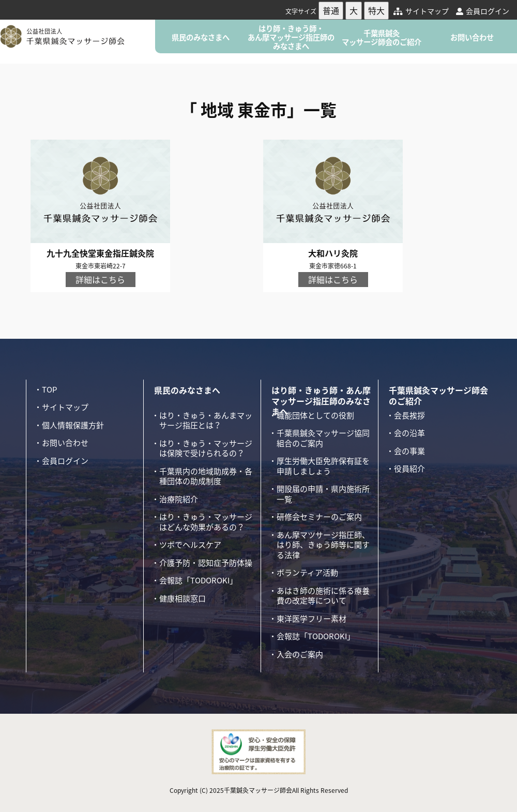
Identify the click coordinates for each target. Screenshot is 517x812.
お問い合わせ (472, 37)
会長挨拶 (409, 415)
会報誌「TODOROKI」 (198, 580)
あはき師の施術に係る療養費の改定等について (323, 596)
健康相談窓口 (183, 598)
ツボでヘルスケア (190, 545)
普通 (331, 10)
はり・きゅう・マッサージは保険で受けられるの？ (206, 448)
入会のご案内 (300, 654)
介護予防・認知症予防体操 (206, 563)
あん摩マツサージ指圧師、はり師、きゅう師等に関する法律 (323, 545)
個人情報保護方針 (73, 425)
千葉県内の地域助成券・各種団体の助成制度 (206, 476)
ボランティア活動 (307, 573)
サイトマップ (421, 11)
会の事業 (409, 451)
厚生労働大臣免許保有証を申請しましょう (323, 466)
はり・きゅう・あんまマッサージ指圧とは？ (206, 420)
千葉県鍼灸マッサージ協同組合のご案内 (323, 438)
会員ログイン (483, 11)
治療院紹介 (179, 499)
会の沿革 (409, 433)
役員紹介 (409, 469)
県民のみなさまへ (201, 37)
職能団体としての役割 (315, 415)
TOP (49, 389)
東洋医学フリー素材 (311, 619)
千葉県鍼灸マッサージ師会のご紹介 (382, 37)
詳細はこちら (100, 279)
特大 (376, 10)
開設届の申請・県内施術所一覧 (323, 494)
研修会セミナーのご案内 (319, 517)
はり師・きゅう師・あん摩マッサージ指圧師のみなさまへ (291, 37)
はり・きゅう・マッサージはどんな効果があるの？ (206, 522)
